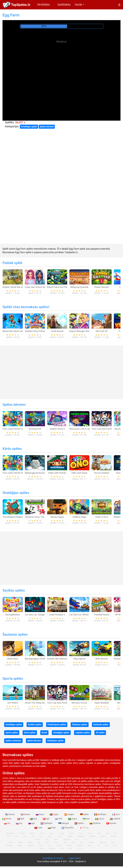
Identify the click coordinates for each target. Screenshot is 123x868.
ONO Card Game (79, 473)
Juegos (69, 814)
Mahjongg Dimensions (36, 473)
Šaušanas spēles (15, 634)
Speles (79, 823)
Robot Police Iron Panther (59, 287)
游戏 (70, 848)
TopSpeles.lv (21, 5)
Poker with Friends (57, 473)
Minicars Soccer (79, 703)
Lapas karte (74, 858)
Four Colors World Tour (14, 429)
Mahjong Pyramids (79, 287)
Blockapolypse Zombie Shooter (40, 659)
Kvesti (44, 733)
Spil (46, 819)
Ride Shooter (102, 659)
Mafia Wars (13, 659)
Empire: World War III (13, 287)
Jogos (54, 814)
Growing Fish (35, 429)
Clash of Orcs (102, 517)
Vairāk (78, 5)
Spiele (85, 814)
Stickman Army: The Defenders (40, 517)
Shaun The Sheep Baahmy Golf (40, 703)
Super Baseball (102, 703)
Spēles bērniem (47, 127)
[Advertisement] (61, 69)
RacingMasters (13, 615)
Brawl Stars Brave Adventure (16, 331)
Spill (21, 819)
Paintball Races (102, 615)
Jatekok (115, 819)
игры (25, 836)
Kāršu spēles (12, 449)
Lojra (39, 828)
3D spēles (100, 733)
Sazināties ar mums (53, 858)
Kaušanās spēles (101, 725)
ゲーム (84, 828)
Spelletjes (101, 814)
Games (10, 814)
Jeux (116, 814)
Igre (32, 823)
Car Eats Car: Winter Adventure (84, 615)
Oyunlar (111, 823)
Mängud (64, 823)
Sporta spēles (13, 679)
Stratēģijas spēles (16, 493)
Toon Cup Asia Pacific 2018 (105, 429)
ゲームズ (80, 848)
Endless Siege (79, 517)
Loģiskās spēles (83, 733)
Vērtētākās (43, 5)
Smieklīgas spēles (29, 127)
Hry (19, 823)
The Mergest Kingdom (13, 517)
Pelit (59, 819)
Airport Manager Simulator (82, 331)
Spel (34, 819)
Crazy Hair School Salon (36, 287)
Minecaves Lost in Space (81, 429)
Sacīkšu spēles (14, 590)
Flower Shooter (102, 287)
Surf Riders (13, 703)
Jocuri (100, 819)
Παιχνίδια (68, 828)
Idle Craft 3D (102, 331)
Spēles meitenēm (13, 741)
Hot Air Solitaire (102, 473)
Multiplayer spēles (55, 741)
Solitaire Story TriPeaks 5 (37, 331)
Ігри (86, 819)
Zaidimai (95, 823)
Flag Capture (79, 659)
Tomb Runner (57, 331)
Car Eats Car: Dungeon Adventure (41, 615)
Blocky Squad (57, 517)
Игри (52, 828)
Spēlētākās (64, 5)
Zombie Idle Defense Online (60, 659)
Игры (40, 814)
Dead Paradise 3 (57, 615)
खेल (62, 848)
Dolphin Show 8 (57, 429)
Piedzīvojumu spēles (57, 725)
